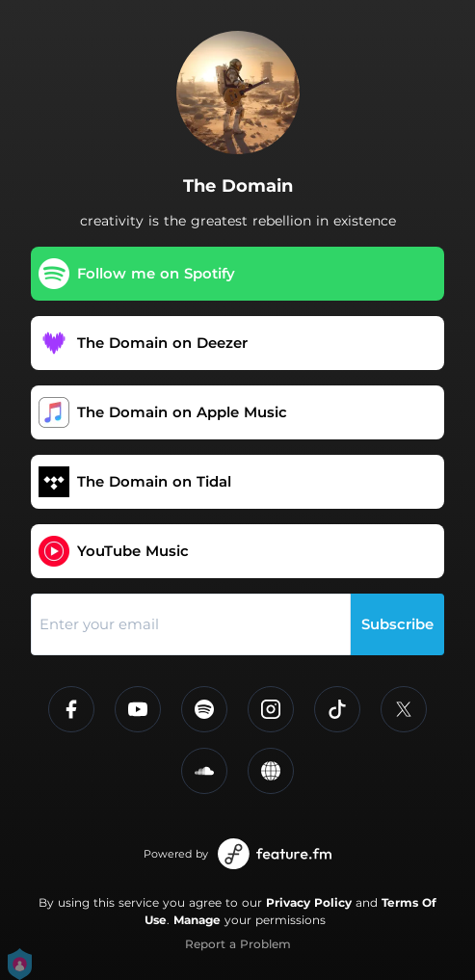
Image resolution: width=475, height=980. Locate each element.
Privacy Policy (309, 902)
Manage (197, 920)
